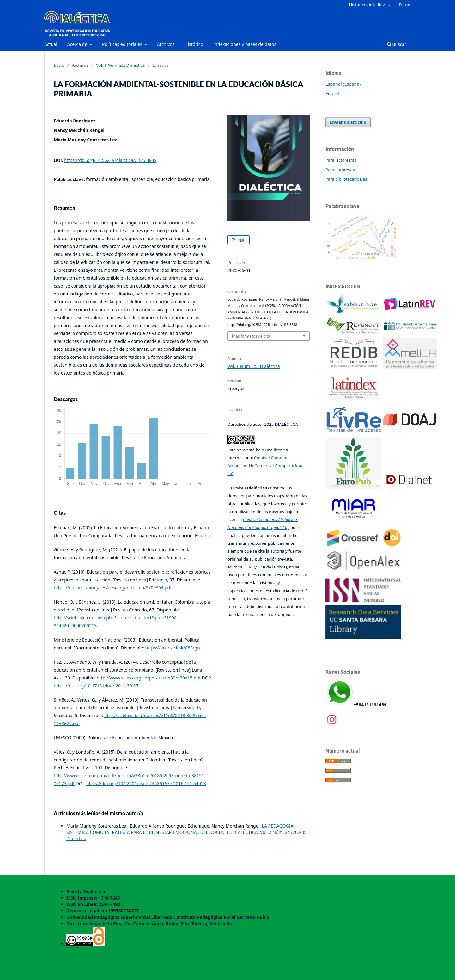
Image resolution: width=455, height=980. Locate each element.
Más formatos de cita (251, 336)
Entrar (405, 5)
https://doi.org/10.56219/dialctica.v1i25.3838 (110, 160)
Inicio (59, 65)
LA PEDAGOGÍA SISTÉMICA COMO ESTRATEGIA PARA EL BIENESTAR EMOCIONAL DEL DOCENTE (180, 829)
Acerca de (78, 44)
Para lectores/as (341, 160)
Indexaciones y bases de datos (245, 44)
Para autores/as (341, 170)
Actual (51, 44)
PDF (241, 240)
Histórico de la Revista (370, 5)
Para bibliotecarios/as (346, 179)
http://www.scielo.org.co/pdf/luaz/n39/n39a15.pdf (149, 678)
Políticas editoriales (123, 44)
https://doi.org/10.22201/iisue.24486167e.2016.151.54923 (146, 783)
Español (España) (343, 84)
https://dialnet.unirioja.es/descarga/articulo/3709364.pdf (113, 588)
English (333, 93)
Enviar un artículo (348, 122)
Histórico (194, 44)
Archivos (166, 44)
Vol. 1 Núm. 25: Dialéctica (120, 65)
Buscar (397, 44)
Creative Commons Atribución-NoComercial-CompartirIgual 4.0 (266, 466)
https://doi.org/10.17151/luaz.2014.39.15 (96, 686)
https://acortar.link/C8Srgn (173, 648)
